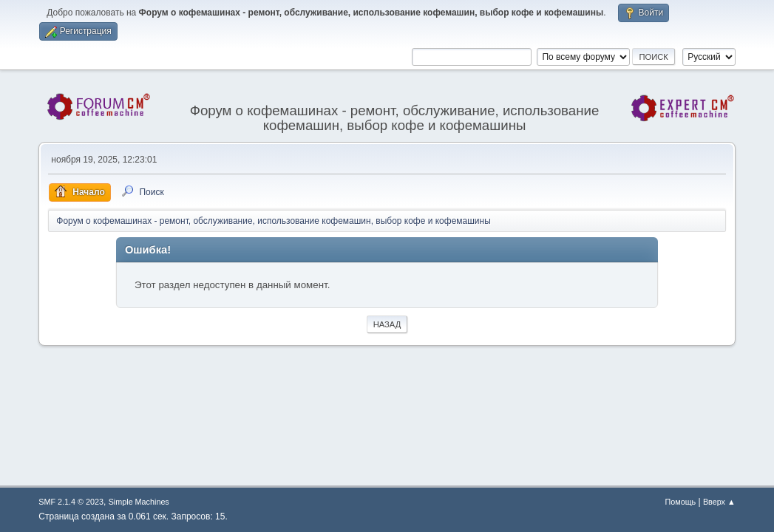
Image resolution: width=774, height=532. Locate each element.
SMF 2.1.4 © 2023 (71, 502)
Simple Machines (139, 502)
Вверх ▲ (719, 502)
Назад (387, 324)
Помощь (680, 502)
